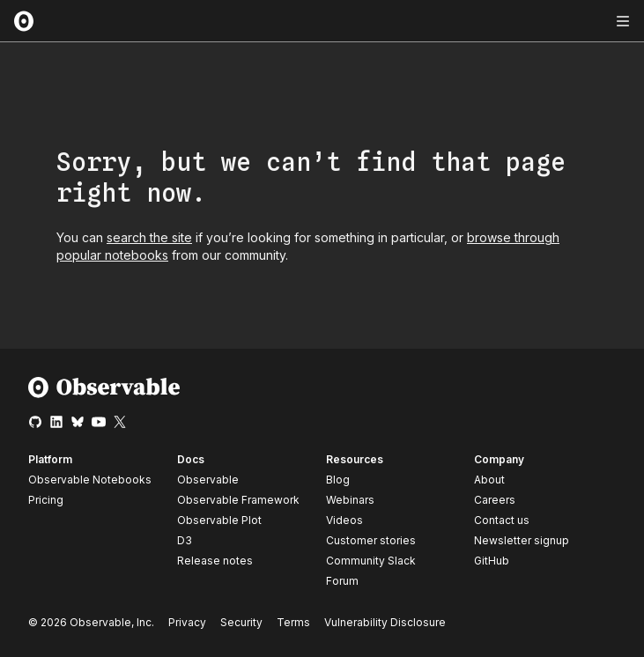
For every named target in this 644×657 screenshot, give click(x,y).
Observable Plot (219, 520)
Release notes (215, 561)
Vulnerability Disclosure (385, 622)
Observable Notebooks (90, 480)
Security (241, 622)
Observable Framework (238, 500)
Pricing (46, 500)
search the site (149, 237)
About (489, 480)
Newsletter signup (522, 541)
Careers (495, 500)
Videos (344, 520)
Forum (342, 581)
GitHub (492, 561)
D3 (185, 540)
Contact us (502, 520)
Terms (293, 622)
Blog (338, 480)
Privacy (187, 622)
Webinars (350, 500)
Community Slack (371, 561)
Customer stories (371, 540)
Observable (208, 480)
